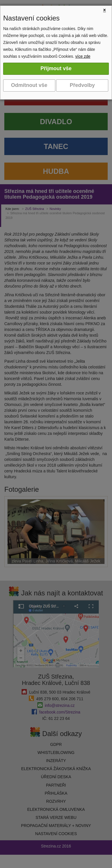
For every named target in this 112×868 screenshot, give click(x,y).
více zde (83, 56)
